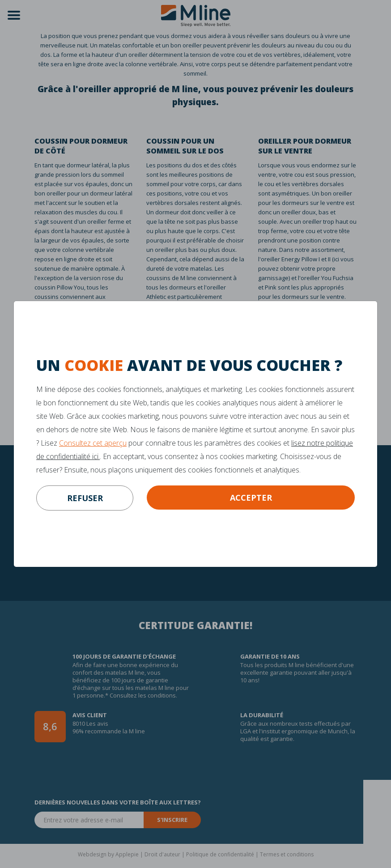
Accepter (251, 498)
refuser (85, 498)
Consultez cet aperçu (93, 443)
